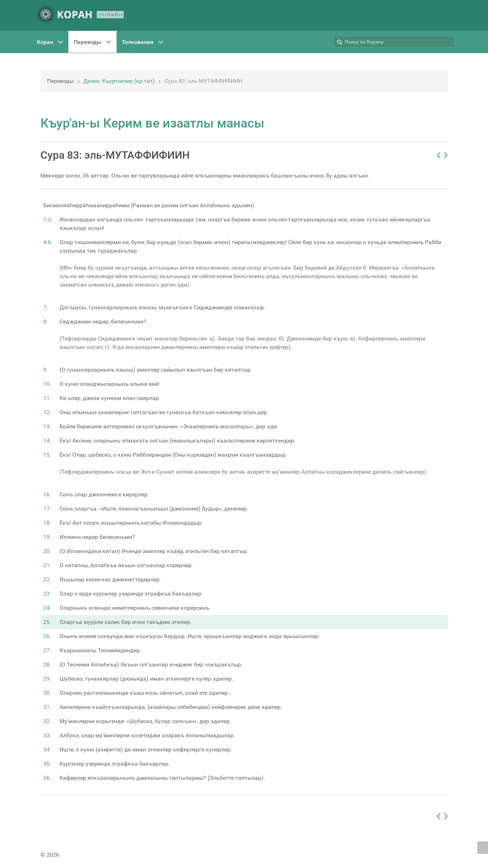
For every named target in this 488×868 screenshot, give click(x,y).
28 (46, 664)
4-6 (47, 242)
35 (46, 764)
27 (46, 650)
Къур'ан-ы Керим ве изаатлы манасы (152, 123)
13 (46, 426)
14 (46, 441)
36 (46, 778)
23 (46, 594)
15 (46, 455)
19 (46, 537)
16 (46, 494)
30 (46, 693)
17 (46, 509)
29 (46, 679)
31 (46, 707)
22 (46, 579)
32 (46, 721)
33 (46, 735)
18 (46, 523)
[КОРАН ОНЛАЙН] (80, 15)
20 (46, 551)
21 (46, 565)
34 (46, 749)
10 (46, 384)
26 (46, 636)
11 (46, 398)
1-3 (47, 219)
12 (46, 412)
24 (46, 608)
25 (46, 622)
